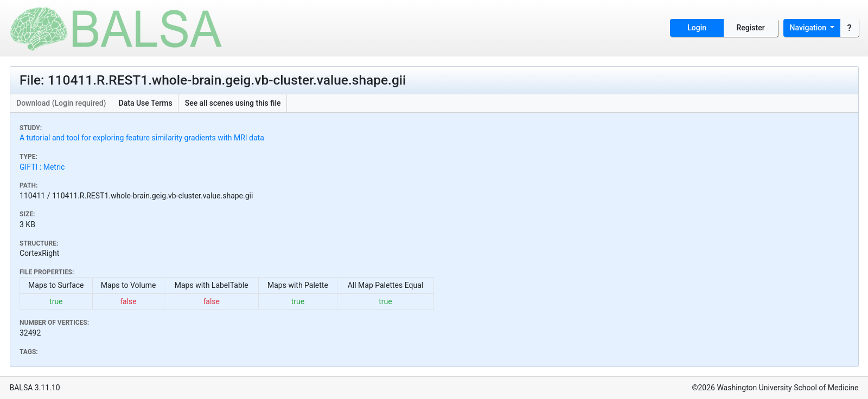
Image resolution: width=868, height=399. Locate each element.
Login (697, 28)
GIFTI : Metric (42, 167)
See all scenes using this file (233, 103)
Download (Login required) (61, 103)
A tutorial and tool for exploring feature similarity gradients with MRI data (142, 138)
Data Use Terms (146, 103)
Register (751, 28)
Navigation (809, 28)
